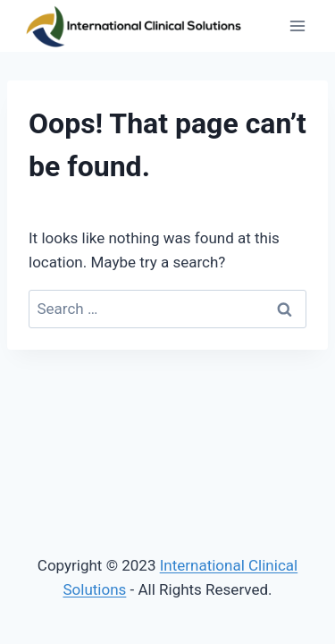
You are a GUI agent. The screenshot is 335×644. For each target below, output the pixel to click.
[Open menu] (297, 26)
